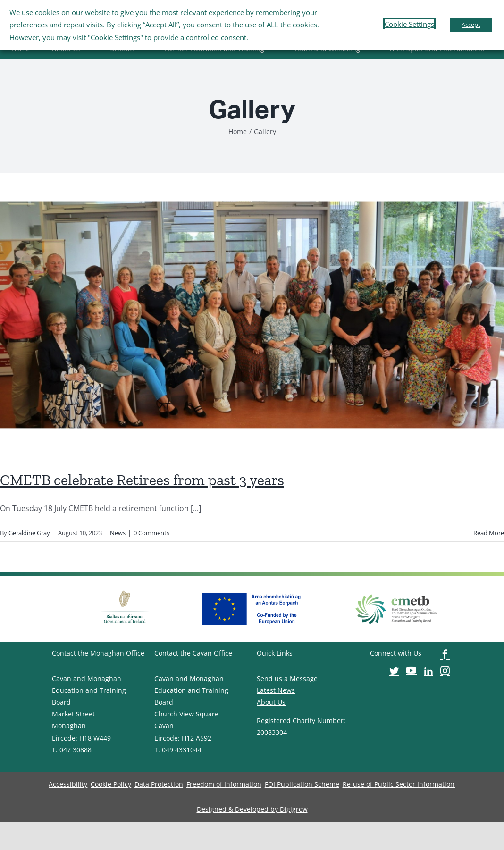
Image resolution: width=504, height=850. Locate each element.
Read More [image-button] (489, 533)
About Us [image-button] (271, 702)
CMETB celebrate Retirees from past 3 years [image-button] (142, 480)
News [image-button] (118, 533)
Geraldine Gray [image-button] (29, 533)
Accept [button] (471, 25)
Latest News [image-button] (276, 690)
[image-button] (238, 131)
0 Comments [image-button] (151, 533)
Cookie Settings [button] (409, 24)
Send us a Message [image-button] (287, 678)
